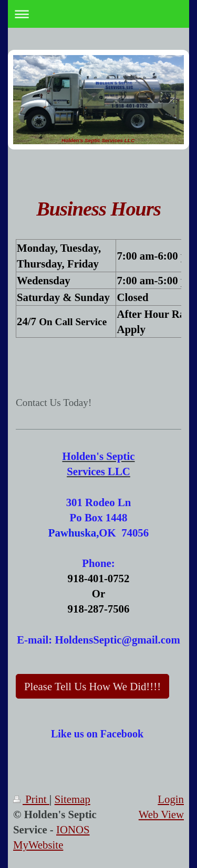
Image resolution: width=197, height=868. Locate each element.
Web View (161, 814)
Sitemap (72, 799)
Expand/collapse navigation (98, 14)
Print (31, 799)
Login (171, 799)
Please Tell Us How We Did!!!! (92, 686)
